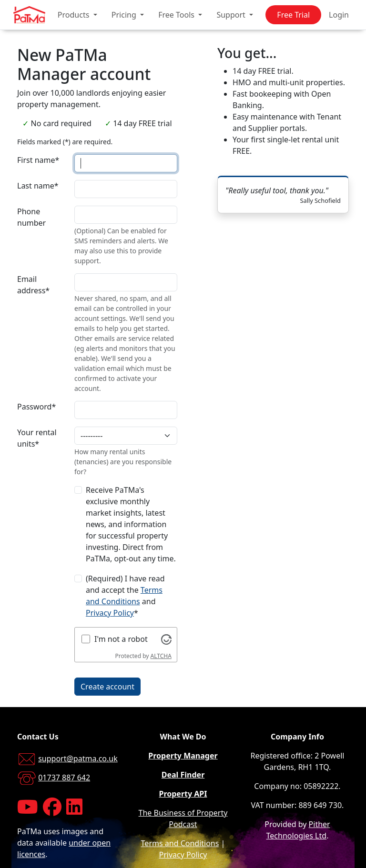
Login (339, 15)
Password (36, 407)
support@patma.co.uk (78, 758)
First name (38, 160)
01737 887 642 (64, 778)
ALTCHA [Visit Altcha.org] (161, 656)
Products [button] (75, 15)
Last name (38, 186)
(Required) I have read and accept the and (125, 596)
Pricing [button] (125, 15)
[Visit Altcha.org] (166, 639)
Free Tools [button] (177, 15)
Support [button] (232, 15)
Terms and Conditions (180, 843)
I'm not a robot (121, 639)
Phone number (31, 217)
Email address (33, 285)
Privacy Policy (110, 613)
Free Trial (293, 15)
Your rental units (37, 438)
